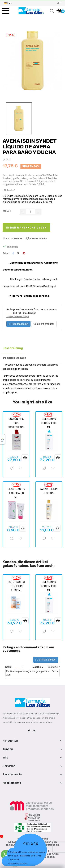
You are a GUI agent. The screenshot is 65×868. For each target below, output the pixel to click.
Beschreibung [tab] (13, 348)
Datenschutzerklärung (24, 263)
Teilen (13, 254)
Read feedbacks (18, 324)
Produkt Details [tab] (15, 358)
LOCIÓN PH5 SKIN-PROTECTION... (16, 423)
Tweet (18, 253)
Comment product (44, 324)
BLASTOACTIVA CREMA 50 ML (16, 493)
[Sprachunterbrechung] (8, 3)
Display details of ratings (18, 316)
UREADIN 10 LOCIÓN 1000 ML (49, 423)
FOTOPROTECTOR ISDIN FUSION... (16, 586)
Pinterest (24, 254)
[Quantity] (30, 212)
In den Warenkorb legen (26, 228)
